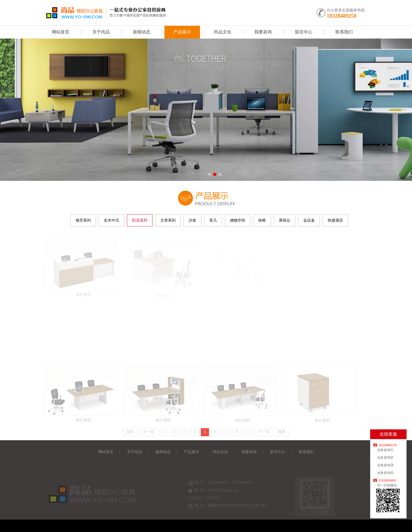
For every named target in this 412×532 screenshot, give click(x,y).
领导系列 (83, 220)
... (248, 433)
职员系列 (140, 220)
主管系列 (168, 220)
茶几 (213, 220)
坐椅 (262, 220)
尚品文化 (223, 32)
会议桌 (309, 220)
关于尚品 (101, 32)
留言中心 (304, 32)
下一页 (264, 433)
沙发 (192, 220)
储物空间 (238, 220)
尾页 (282, 433)
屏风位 (285, 220)
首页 (130, 433)
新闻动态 (142, 32)
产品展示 (182, 32)
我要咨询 (263, 32)
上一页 (148, 433)
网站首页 (61, 32)
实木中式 (111, 220)
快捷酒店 (335, 220)
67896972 (213, 501)
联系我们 (344, 32)
